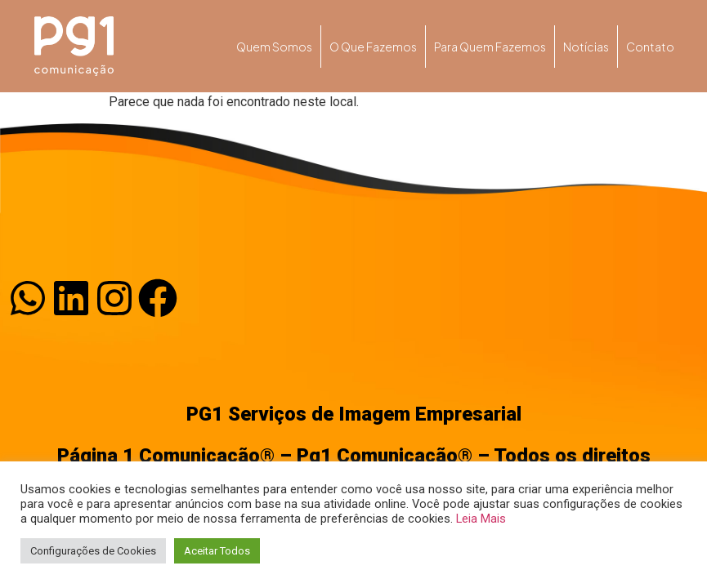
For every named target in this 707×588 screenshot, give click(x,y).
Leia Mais (481, 519)
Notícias (586, 47)
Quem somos (274, 47)
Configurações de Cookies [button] (93, 551)
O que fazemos (373, 47)
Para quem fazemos (490, 47)
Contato (650, 47)
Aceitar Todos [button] (217, 551)
